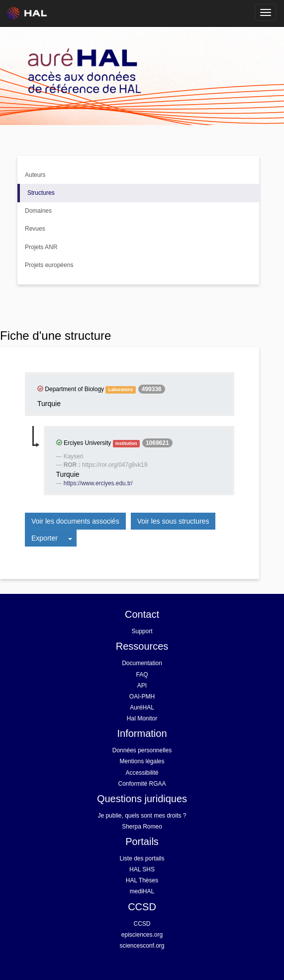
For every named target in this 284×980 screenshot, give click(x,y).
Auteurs (35, 175)
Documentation (142, 663)
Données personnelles (142, 750)
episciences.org (142, 935)
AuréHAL (142, 707)
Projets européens (49, 265)
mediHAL (142, 891)
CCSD (142, 924)
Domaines (38, 211)
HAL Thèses (142, 880)
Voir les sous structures (173, 521)
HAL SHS (142, 869)
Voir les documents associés (75, 521)
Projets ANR (41, 247)
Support (142, 631)
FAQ (142, 675)
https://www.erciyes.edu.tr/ (98, 483)
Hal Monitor (142, 718)
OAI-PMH (142, 697)
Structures (41, 193)
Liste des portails (142, 858)
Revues (35, 229)
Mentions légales (142, 761)
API (142, 686)
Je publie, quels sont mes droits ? (142, 816)
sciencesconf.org (142, 946)
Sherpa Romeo (142, 827)
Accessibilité (142, 773)
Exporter (45, 538)
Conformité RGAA (142, 784)
